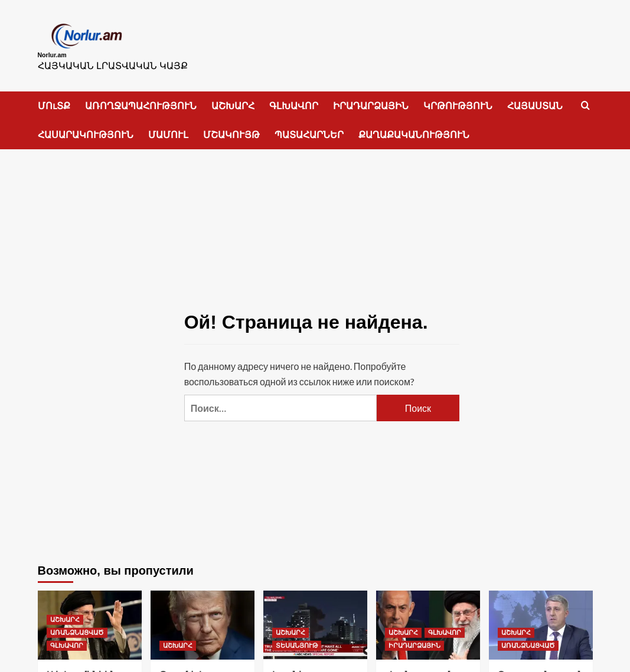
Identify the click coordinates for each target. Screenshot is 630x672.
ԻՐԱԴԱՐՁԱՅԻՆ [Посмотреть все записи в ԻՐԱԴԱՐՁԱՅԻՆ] (414, 640)
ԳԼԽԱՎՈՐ (294, 99)
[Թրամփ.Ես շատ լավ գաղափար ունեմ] (203, 619)
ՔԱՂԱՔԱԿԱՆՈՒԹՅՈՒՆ (414, 128)
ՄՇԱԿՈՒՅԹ (231, 128)
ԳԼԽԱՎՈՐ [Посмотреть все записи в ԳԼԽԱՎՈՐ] (67, 640)
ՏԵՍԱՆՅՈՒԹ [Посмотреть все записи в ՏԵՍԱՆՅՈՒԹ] (297, 640)
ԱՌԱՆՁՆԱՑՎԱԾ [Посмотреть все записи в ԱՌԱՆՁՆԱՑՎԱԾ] (77, 627)
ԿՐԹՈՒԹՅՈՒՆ (458, 99)
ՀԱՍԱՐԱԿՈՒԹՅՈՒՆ (86, 128)
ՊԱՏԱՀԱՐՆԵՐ (309, 128)
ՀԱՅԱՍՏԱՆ (535, 99)
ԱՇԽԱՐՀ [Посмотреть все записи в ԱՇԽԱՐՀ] (65, 614)
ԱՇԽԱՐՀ (233, 99)
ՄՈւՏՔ (54, 99)
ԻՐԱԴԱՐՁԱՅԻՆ (371, 99)
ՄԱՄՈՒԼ (168, 128)
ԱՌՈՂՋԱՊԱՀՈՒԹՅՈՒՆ (141, 99)
